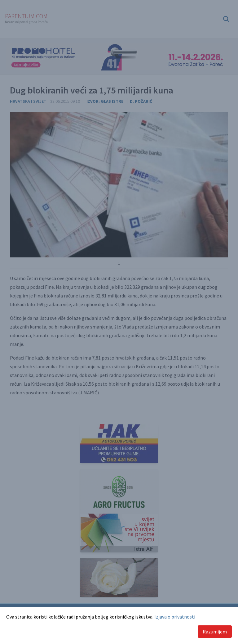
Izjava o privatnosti (175, 617)
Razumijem (215, 632)
